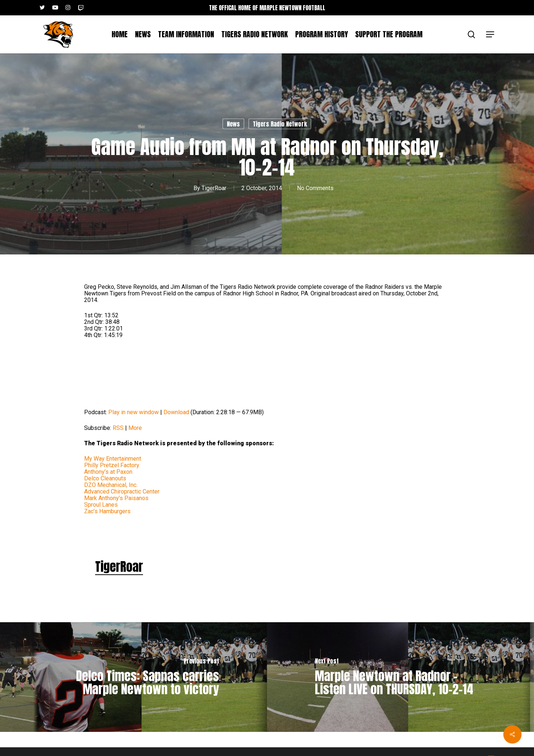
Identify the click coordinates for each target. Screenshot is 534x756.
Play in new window (133, 412)
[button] (490, 35)
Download (176, 412)
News (233, 124)
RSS (118, 428)
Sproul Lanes (101, 505)
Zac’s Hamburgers (107, 511)
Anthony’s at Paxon (108, 472)
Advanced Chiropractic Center (122, 492)
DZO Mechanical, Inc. (111, 485)
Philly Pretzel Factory (112, 465)
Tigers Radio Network (280, 124)
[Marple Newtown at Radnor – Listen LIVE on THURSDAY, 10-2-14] (400, 677)
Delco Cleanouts (105, 478)
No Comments (315, 188)
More (135, 428)
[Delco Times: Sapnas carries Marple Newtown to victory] (133, 677)
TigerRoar (214, 188)
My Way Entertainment (113, 459)
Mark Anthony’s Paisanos (116, 498)
